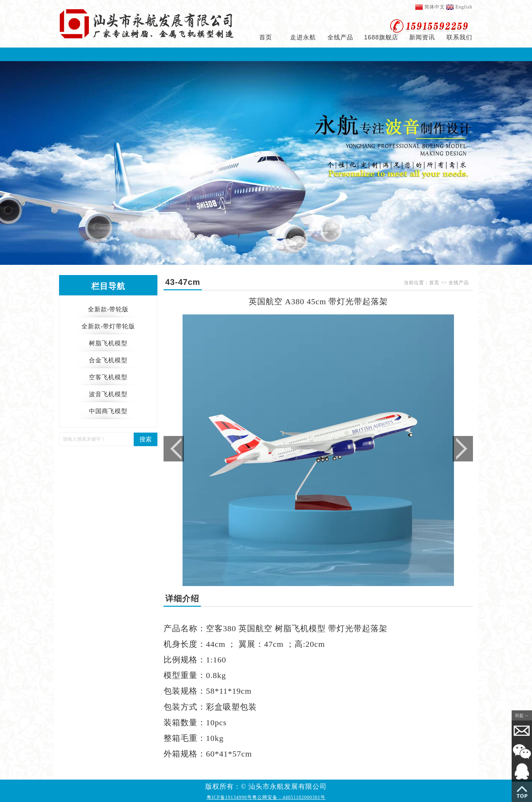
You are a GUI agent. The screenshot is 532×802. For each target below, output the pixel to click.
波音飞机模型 (108, 394)
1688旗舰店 (381, 37)
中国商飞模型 (108, 411)
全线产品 (340, 37)
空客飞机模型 (108, 377)
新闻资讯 (422, 37)
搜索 (146, 439)
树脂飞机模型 (108, 343)
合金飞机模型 (108, 360)
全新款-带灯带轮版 (108, 326)
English (464, 7)
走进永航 (303, 37)
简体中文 (435, 7)
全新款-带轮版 (108, 309)
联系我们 (459, 37)
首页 (266, 37)
